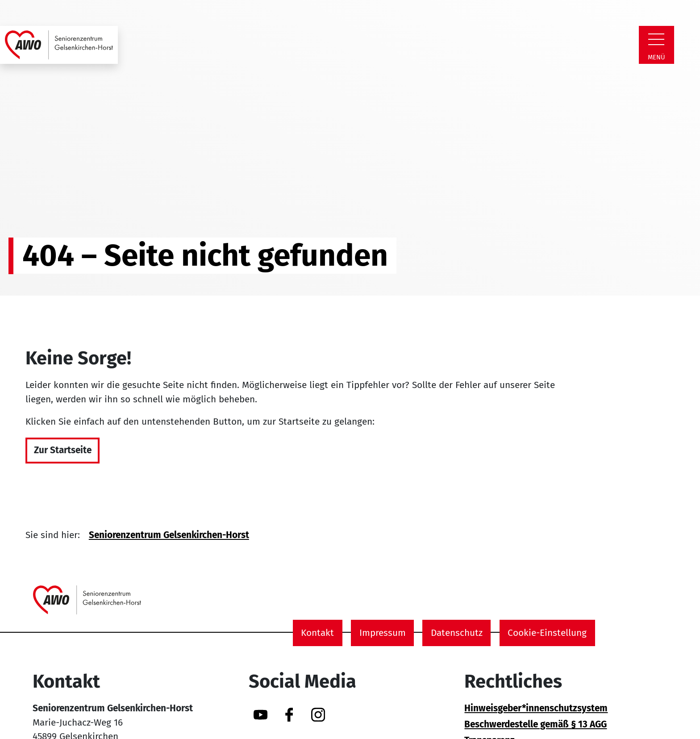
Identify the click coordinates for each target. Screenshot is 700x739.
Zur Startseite (63, 450)
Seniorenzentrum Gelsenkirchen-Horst (169, 535)
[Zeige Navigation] (656, 39)
